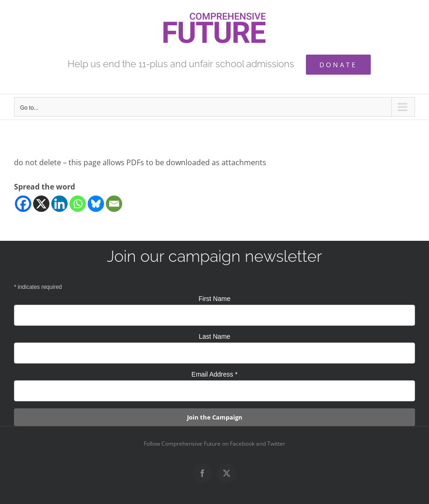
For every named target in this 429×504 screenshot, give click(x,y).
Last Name (214, 336)
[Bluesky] (96, 204)
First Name (214, 299)
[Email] (114, 204)
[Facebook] (23, 204)
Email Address (215, 374)
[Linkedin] (59, 204)
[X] (41, 204)
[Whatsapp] (78, 204)
